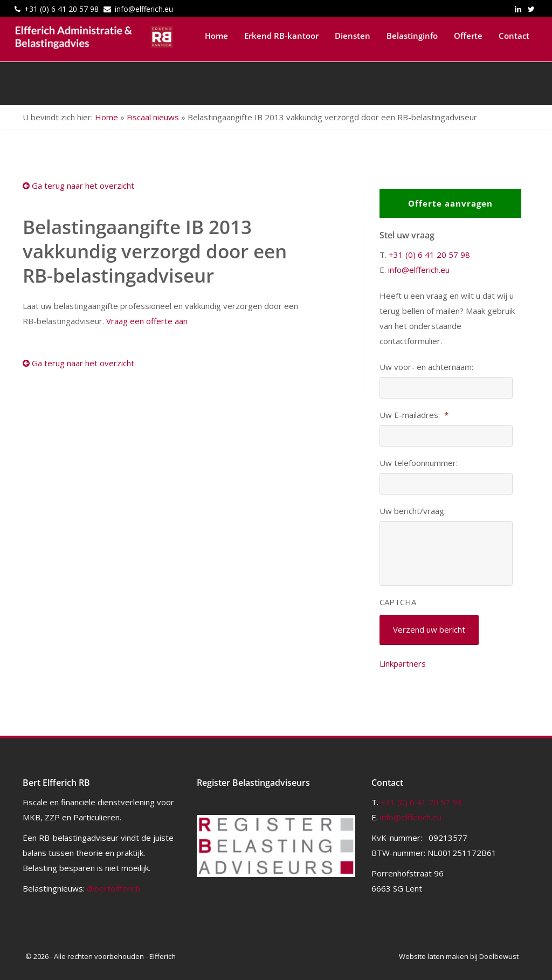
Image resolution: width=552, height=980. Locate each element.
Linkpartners (403, 663)
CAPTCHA (398, 602)
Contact (514, 36)
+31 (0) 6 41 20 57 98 (61, 9)
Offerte (468, 36)
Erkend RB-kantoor (281, 36)
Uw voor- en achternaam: (426, 367)
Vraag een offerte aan (147, 321)
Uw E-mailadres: (414, 415)
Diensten (353, 36)
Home (216, 36)
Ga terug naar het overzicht (78, 186)
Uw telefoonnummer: (419, 463)
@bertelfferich (113, 888)
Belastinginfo (412, 36)
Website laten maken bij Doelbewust (459, 956)
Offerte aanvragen (450, 203)
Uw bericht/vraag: (413, 511)
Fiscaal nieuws (153, 117)
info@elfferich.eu (144, 9)
